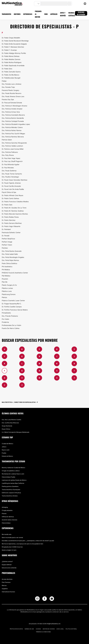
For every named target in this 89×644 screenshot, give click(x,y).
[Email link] (52, 599)
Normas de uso (29, 629)
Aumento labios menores (10, 520)
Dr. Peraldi (6, 236)
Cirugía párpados (7, 510)
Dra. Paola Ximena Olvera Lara (13, 96)
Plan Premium (6, 582)
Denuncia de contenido (9, 568)
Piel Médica (6, 276)
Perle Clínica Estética (9, 263)
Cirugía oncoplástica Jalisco (11, 471)
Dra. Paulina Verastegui (10, 177)
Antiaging (5, 507)
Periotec (5, 248)
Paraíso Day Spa (8, 99)
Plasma (4, 514)
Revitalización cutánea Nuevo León (13, 474)
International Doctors (8, 592)
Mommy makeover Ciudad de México (13, 468)
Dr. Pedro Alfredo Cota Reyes (12, 195)
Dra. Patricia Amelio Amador (12, 109)
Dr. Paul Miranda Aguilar (11, 164)
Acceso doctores (7, 579)
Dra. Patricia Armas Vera (11, 112)
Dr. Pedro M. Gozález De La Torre (14, 208)
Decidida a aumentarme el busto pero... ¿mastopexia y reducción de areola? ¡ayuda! (28, 541)
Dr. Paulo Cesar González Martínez (15, 180)
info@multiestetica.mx (53, 624)
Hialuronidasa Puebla (8, 477)
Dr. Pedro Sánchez (9, 220)
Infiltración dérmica (8, 517)
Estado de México (7, 456)
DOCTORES (17, 14)
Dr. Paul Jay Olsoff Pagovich (12, 161)
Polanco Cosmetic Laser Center (13, 300)
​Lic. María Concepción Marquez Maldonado (16, 432)
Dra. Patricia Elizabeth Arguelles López (16, 124)
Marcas (4, 585)
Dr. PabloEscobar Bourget (11, 78)
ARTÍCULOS (54, 14)
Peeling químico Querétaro (10, 486)
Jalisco (4, 447)
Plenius (4, 297)
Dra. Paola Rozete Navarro (12, 93)
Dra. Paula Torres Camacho (12, 174)
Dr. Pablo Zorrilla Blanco (10, 75)
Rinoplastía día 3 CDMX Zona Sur (12, 547)
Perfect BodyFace (8, 239)
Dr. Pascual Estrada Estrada (12, 103)
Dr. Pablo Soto (7, 69)
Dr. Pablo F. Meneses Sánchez (13, 47)
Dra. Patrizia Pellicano (10, 152)
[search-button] (69, 4)
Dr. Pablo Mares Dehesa (11, 56)
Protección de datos (16, 629)
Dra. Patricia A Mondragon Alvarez (15, 106)
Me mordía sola (7, 534)
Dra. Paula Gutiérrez (9, 171)
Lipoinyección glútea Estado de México (14, 480)
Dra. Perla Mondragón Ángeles (13, 257)
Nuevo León (6, 450)
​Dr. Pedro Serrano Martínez (12, 223)
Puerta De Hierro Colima (11, 328)
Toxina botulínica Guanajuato (11, 490)
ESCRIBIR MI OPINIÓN (81, 13)
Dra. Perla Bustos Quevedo (12, 251)
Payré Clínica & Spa (9, 192)
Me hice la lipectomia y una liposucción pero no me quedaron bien (23, 544)
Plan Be (5, 282)
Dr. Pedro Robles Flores (10, 217)
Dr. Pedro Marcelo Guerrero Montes (15, 214)
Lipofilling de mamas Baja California (13, 483)
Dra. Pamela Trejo (8, 87)
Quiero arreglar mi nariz (9, 550)
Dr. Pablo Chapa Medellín (11, 38)
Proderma (5, 322)
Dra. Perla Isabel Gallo (10, 254)
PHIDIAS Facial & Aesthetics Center (15, 273)
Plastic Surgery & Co (9, 285)
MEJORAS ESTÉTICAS (72, 14)
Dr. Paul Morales (8, 168)
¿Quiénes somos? (7, 561)
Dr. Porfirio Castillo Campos (12, 307)
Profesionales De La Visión (11, 325)
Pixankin (5, 279)
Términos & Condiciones (43, 632)
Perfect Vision (7, 245)
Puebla (4, 453)
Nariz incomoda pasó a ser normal (12, 537)
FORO (46, 14)
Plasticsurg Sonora (9, 294)
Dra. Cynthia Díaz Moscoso (10, 423)
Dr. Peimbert (6, 229)
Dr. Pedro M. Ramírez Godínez (13, 211)
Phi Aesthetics (7, 267)
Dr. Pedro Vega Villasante (11, 226)
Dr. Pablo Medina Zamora (11, 59)
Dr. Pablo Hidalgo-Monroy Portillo (14, 53)
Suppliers (5, 589)
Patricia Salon (7, 140)
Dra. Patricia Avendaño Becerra (13, 115)
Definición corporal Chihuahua (11, 493)
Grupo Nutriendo (7, 426)
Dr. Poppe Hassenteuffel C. (12, 304)
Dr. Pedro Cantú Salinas (10, 198)
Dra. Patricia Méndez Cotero (12, 127)
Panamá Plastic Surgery (11, 90)
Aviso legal (60, 629)
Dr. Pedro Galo (7, 205)
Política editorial (71, 629)
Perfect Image (7, 242)
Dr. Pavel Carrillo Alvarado (11, 186)
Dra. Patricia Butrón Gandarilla (13, 118)
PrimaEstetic (6, 313)
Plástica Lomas (7, 288)
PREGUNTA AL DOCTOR (38, 14)
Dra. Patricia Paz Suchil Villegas (13, 134)
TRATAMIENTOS (6, 14)
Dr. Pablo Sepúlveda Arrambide (13, 65)
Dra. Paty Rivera (8, 155)
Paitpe (4, 81)
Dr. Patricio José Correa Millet (13, 149)
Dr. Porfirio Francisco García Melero (15, 310)
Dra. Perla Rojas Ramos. (11, 260)
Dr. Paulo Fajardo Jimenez (11, 183)
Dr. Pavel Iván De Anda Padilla (13, 189)
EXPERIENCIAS (28, 14)
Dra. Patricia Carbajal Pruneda (13, 121)
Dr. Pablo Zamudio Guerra (11, 72)
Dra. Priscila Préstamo (10, 316)
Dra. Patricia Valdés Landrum (12, 146)
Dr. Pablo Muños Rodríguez (12, 62)
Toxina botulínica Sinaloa (10, 496)
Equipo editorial (7, 565)
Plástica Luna (7, 291)
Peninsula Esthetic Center (11, 232)
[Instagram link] (37, 599)
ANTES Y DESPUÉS (63, 14)
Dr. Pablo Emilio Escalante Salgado (14, 44)
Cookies (38, 629)
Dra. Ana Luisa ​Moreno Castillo (11, 420)
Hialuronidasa (6, 523)
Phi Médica (6, 270)
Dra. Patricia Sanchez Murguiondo (14, 143)
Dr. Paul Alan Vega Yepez (11, 158)
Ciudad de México (7, 444)
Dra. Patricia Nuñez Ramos (12, 130)
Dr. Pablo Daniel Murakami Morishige (15, 41)
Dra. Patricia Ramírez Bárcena (13, 137)
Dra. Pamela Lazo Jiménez (12, 84)
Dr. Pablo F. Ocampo (9, 50)
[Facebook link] (45, 599)
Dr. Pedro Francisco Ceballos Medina (15, 202)
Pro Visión (5, 319)
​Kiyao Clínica (6, 429)
